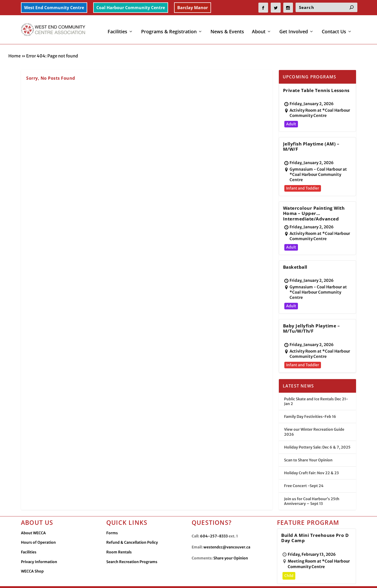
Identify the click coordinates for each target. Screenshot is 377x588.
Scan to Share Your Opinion (308, 448)
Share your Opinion (231, 546)
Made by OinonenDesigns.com (124, 580)
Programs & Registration (169, 29)
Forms (112, 521)
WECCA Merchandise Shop (308, 579)
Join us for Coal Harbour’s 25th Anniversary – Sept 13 (312, 489)
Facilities (117, 29)
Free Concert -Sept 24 (304, 474)
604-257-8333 (214, 524)
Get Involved (294, 29)
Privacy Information (39, 550)
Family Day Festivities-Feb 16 (310, 405)
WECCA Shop (32, 559)
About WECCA (33, 521)
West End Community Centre (54, 8)
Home (15, 44)
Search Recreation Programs (132, 550)
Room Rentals (119, 540)
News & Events (227, 29)
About (259, 29)
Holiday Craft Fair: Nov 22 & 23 (311, 461)
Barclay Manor (193, 8)
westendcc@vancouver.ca (227, 535)
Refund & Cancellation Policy (132, 531)
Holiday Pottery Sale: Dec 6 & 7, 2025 (317, 435)
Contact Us (334, 29)
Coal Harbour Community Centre (131, 8)
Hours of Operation (38, 531)
